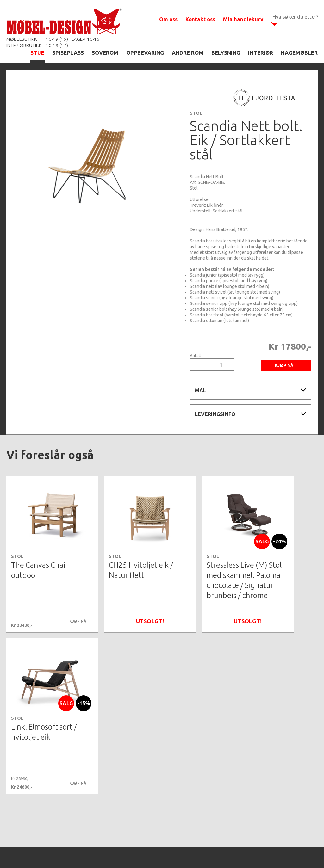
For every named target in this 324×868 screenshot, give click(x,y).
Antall (195, 355)
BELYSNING (226, 53)
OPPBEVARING (145, 53)
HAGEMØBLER (299, 53)
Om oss (168, 19)
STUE (37, 53)
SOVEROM (105, 53)
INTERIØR (261, 53)
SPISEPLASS (68, 53)
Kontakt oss (200, 19)
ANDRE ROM (188, 53)
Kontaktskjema (248, 853)
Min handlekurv (243, 19)
